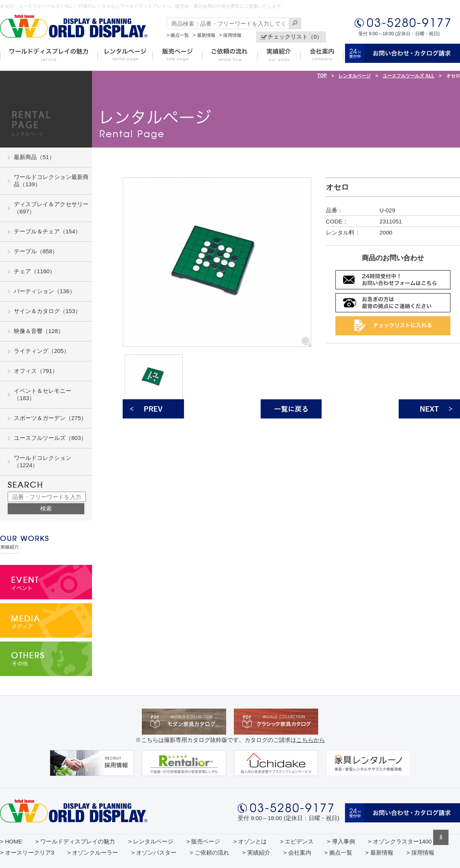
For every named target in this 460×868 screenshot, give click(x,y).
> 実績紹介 (256, 852)
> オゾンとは (250, 841)
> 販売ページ (203, 841)
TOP (322, 75)
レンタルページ (355, 76)
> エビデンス (297, 841)
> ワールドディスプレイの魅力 (75, 841)
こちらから (311, 740)
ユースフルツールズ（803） (50, 438)
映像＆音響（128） (39, 331)
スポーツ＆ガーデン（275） (50, 418)
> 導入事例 (341, 841)
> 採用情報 (230, 35)
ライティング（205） (42, 351)
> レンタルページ (151, 841)
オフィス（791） (36, 371)
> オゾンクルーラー (93, 852)
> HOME (11, 841)
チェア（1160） (34, 271)
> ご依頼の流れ (209, 852)
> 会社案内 (297, 852)
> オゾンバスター (154, 852)
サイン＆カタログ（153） (47, 311)
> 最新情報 (204, 35)
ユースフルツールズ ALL (408, 76)
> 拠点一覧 (178, 35)
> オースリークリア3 (27, 852)
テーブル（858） (36, 251)
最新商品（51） (34, 157)
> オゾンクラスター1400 (400, 841)
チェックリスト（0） (295, 37)
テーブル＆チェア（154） (47, 231)
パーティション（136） (44, 291)
